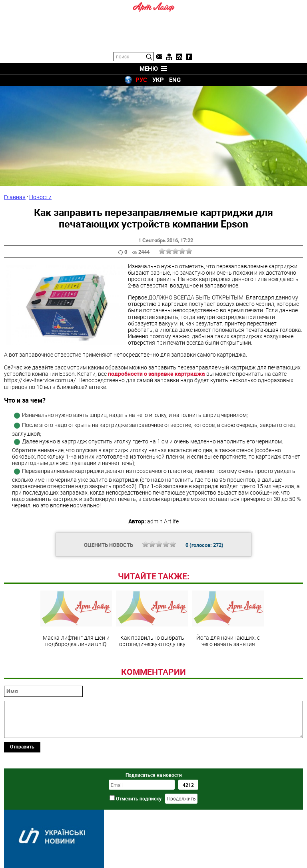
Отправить (22, 746)
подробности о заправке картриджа (156, 374)
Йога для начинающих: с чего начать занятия (228, 619)
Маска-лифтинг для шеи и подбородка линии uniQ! (76, 619)
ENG (175, 80)
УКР (158, 80)
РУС (141, 80)
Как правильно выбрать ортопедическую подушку (152, 619)
